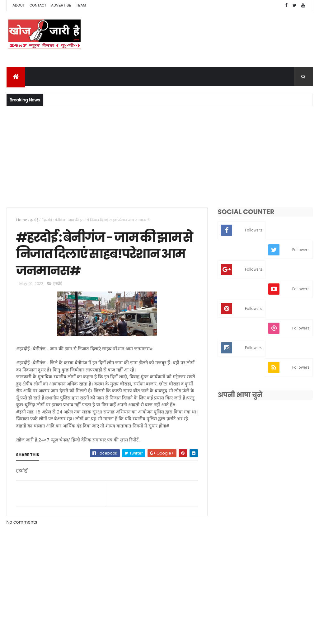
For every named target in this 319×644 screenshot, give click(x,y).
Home (22, 220)
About (19, 5)
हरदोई (34, 220)
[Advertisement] (159, 156)
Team (81, 5)
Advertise (61, 5)
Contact (38, 5)
